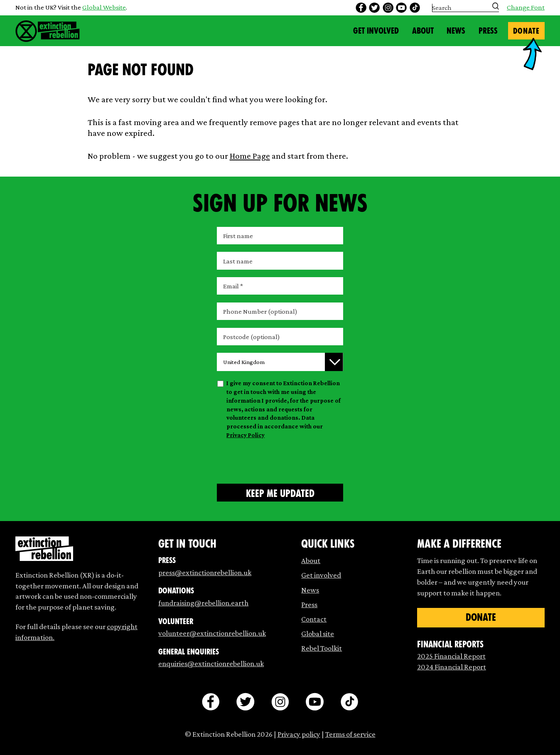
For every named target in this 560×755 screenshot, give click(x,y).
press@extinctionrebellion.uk (205, 572)
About (423, 31)
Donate (526, 31)
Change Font (526, 8)
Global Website (104, 7)
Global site (318, 633)
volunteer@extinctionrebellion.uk (212, 633)
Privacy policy (299, 734)
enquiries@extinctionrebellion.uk (211, 663)
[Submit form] (280, 493)
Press (488, 31)
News (456, 31)
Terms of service (350, 734)
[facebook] (361, 8)
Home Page (250, 156)
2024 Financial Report (452, 667)
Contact (314, 619)
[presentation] (280, 460)
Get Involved (376, 31)
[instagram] (388, 8)
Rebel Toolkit (322, 648)
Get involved (321, 575)
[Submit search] (496, 6)
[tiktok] (415, 8)
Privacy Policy (246, 435)
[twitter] (374, 8)
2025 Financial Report (451, 656)
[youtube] (401, 8)
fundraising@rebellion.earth (203, 603)
